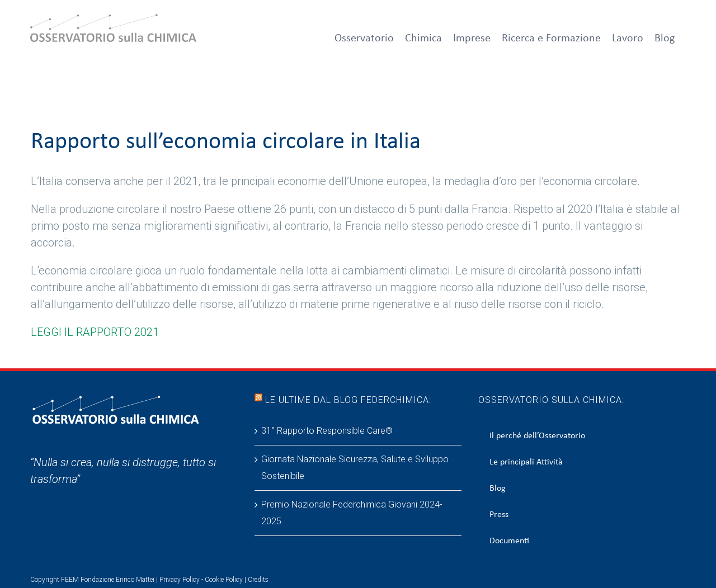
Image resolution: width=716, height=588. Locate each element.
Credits (258, 580)
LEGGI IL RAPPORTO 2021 (95, 332)
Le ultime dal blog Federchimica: (348, 400)
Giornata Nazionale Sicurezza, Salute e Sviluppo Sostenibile (355, 468)
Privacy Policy (180, 580)
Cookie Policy (224, 580)
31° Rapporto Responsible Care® (327, 431)
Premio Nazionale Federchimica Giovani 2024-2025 (352, 513)
